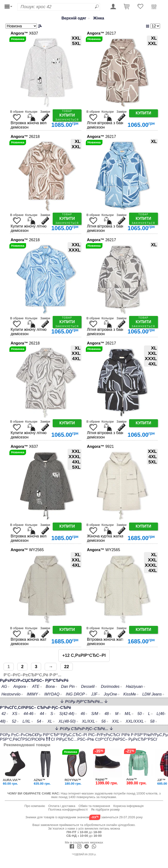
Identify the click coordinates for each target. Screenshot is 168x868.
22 (67, 667)
